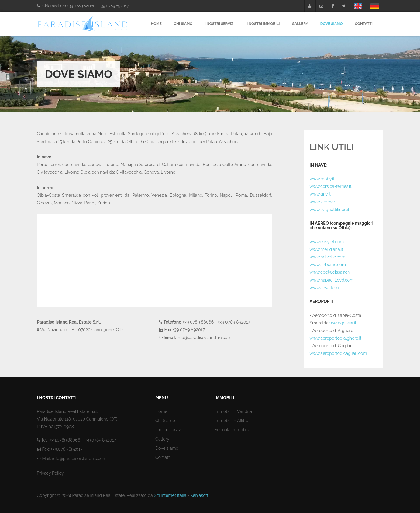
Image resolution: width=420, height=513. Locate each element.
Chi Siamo (183, 24)
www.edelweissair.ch (330, 272)
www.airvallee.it (325, 288)
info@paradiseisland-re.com (79, 459)
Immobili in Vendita (233, 411)
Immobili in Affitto (231, 421)
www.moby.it (322, 179)
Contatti (364, 24)
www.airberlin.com (328, 265)
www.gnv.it (320, 194)
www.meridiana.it (326, 249)
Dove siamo (167, 448)
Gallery (300, 24)
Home (156, 24)
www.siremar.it (324, 202)
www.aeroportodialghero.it (336, 338)
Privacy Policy (50, 473)
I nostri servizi (219, 24)
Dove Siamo (332, 24)
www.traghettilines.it (330, 210)
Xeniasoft (199, 495)
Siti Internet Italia (170, 495)
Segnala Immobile (232, 430)
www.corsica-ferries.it (331, 186)
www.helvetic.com (328, 257)
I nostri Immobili (263, 24)
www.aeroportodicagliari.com (338, 353)
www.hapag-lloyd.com (332, 280)
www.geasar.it (343, 323)
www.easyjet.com (327, 242)
